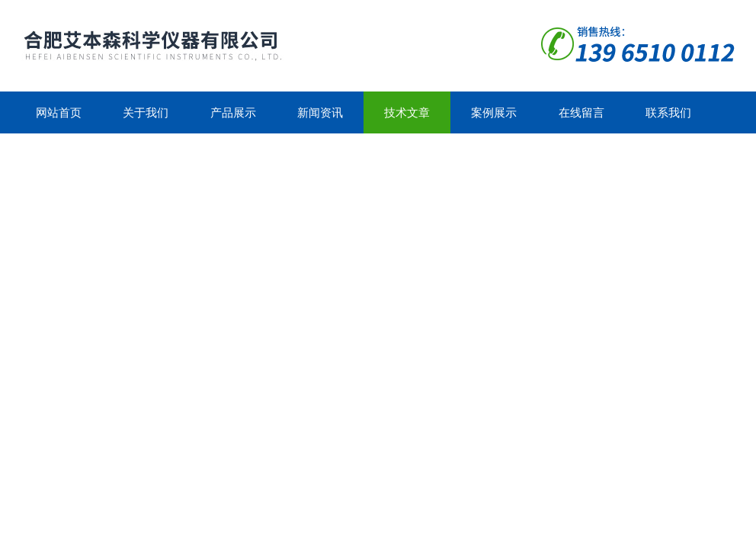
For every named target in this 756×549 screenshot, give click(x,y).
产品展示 (233, 112)
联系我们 (668, 112)
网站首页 (59, 112)
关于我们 (146, 112)
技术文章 (407, 112)
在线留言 (581, 112)
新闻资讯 (320, 112)
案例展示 (494, 112)
